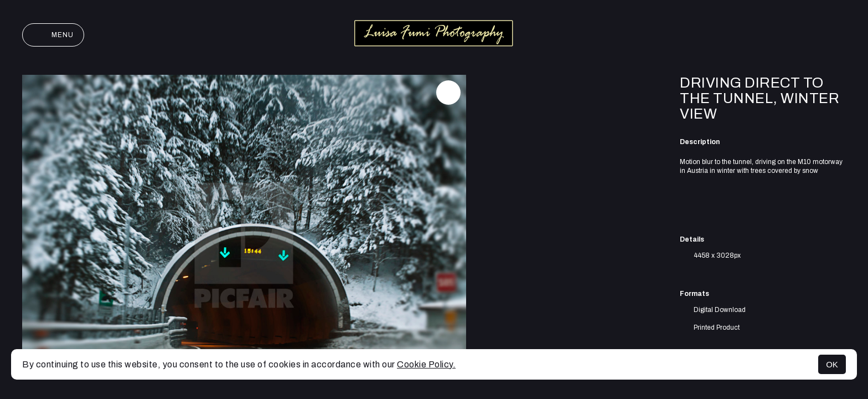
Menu (53, 35)
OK (832, 364)
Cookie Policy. (426, 364)
